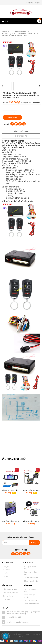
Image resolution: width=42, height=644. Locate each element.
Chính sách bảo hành (32, 604)
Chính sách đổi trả (30, 600)
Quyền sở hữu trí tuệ (10, 599)
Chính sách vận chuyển (29, 596)
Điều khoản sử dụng (10, 589)
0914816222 (17, 617)
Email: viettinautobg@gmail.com (18, 622)
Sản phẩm (6, 570)
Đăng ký (37, 3)
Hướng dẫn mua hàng (30, 568)
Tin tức (5, 573)
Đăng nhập (30, 3)
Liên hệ (5, 576)
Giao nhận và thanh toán (31, 573)
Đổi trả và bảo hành (31, 578)
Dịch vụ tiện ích (8, 596)
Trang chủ (6, 566)
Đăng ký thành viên (31, 581)
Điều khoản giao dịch (10, 593)
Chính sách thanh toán (30, 590)
